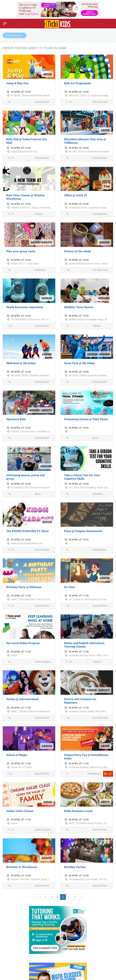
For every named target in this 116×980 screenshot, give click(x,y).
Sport (93, 438)
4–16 (67, 662)
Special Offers (40, 606)
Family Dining (97, 550)
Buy (108, 774)
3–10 (9, 830)
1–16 (9, 606)
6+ (8, 662)
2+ (66, 158)
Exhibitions (38, 270)
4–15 (9, 550)
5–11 (9, 214)
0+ (8, 102)
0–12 (9, 158)
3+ (8, 382)
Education (96, 494)
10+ (66, 606)
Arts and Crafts (98, 102)
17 (75, 897)
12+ (8, 326)
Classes (37, 214)
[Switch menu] (5, 24)
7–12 (67, 102)
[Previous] (35, 897)
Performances (40, 550)
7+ (66, 326)
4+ (66, 494)
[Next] (81, 897)
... (69, 897)
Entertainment (40, 102)
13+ (66, 270)
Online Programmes (42, 662)
